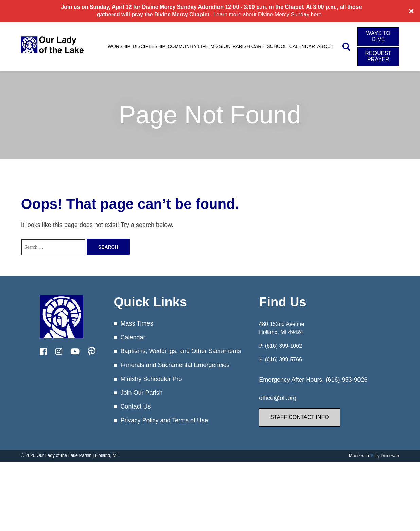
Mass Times (137, 323)
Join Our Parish (141, 393)
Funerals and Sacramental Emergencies (175, 365)
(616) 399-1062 (284, 346)
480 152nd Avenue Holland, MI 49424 (282, 328)
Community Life (188, 46)
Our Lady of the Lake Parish (64, 455)
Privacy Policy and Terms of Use (164, 420)
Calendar (302, 46)
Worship (119, 46)
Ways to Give (378, 36)
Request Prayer (378, 56)
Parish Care (249, 46)
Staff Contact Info (299, 417)
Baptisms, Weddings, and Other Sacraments (181, 351)
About (326, 46)
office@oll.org (278, 398)
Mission (220, 46)
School (277, 46)
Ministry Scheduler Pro (151, 379)
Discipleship (149, 46)
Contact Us (135, 406)
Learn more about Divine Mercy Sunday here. (268, 14)
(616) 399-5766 (284, 359)
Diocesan (390, 456)
